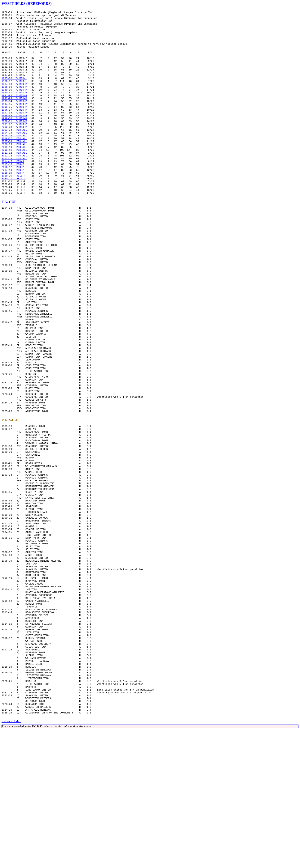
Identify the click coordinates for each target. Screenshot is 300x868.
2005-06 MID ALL (14, 161)
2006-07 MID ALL (14, 165)
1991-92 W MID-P (14, 113)
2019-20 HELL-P (13, 209)
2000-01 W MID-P (14, 144)
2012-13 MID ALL (14, 185)
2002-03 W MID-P (14, 151)
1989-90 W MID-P (14, 106)
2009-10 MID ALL (14, 175)
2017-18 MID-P (13, 202)
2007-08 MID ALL (14, 168)
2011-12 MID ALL (14, 182)
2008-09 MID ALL (14, 172)
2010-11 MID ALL (14, 178)
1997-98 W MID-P (14, 134)
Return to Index (11, 859)
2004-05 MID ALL (14, 158)
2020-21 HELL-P (13, 213)
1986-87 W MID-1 (14, 96)
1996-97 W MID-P (14, 130)
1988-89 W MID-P (14, 103)
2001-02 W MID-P (14, 147)
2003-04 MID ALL (14, 154)
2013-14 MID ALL (14, 189)
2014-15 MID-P (13, 192)
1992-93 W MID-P (14, 117)
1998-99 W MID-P (14, 137)
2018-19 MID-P (13, 206)
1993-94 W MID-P (14, 120)
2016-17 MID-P (13, 199)
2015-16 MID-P (13, 196)
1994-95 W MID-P (14, 123)
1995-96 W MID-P (14, 127)
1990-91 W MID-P (14, 110)
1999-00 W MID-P (14, 141)
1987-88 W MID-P (14, 99)
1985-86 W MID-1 (14, 92)
